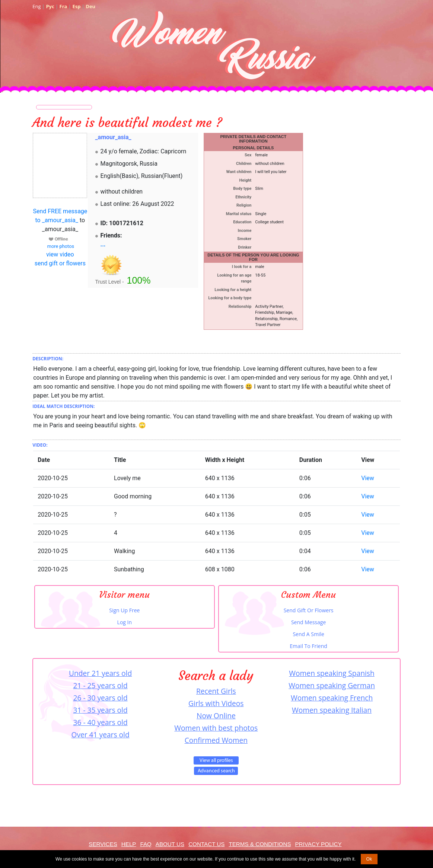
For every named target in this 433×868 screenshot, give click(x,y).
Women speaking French (332, 698)
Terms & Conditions (260, 844)
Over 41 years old (100, 735)
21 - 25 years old (101, 685)
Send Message (308, 622)
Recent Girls (216, 691)
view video (60, 254)
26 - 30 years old (101, 698)
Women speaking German (332, 685)
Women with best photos (216, 728)
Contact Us (206, 844)
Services (103, 844)
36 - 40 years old (101, 722)
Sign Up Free (124, 610)
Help (129, 844)
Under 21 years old (100, 673)
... (103, 244)
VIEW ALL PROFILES (216, 760)
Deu (90, 6)
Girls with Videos (216, 703)
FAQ (146, 844)
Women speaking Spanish (332, 673)
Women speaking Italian (332, 710)
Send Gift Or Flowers (309, 610)
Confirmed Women (216, 740)
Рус (50, 6)
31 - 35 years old (101, 710)
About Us (170, 844)
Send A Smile (308, 634)
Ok (369, 859)
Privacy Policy (318, 844)
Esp (76, 6)
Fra (63, 6)
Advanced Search (216, 771)
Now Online (216, 716)
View (368, 478)
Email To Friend (308, 646)
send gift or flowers (60, 263)
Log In (125, 622)
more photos (60, 246)
